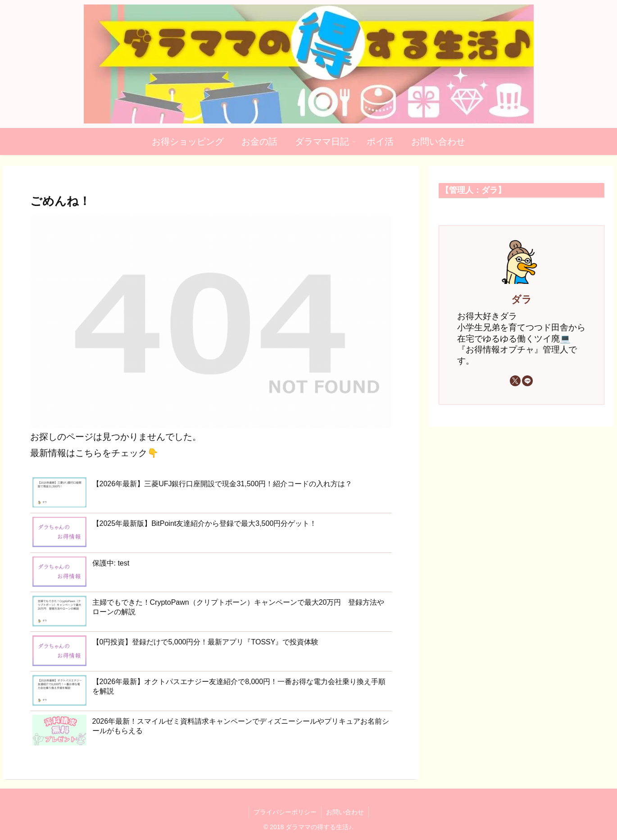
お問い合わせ (345, 812)
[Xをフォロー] (515, 381)
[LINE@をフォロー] (527, 381)
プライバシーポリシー (285, 812)
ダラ (522, 299)
